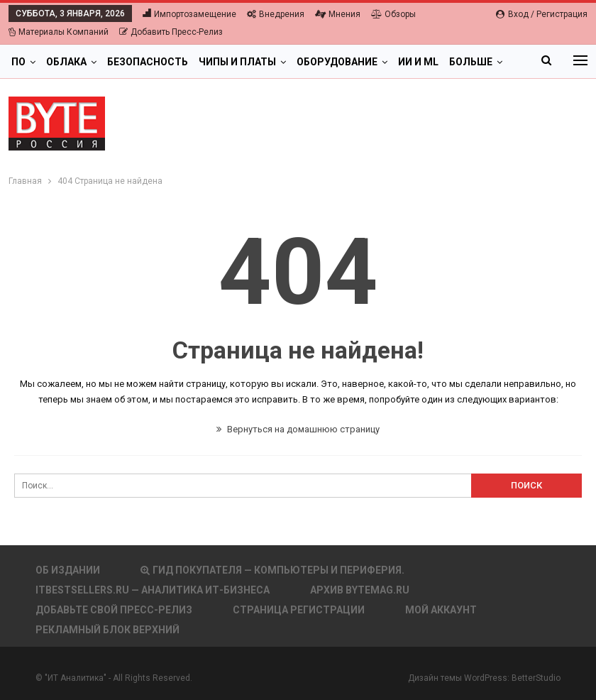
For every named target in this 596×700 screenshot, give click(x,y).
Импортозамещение (189, 14)
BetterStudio (536, 678)
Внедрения (276, 14)
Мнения (338, 14)
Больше (471, 62)
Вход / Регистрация (542, 14)
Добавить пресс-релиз (171, 32)
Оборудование (337, 62)
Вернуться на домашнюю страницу (298, 429)
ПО (18, 62)
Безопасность (148, 62)
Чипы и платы (237, 62)
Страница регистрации (299, 610)
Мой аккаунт (441, 610)
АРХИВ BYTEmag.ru (360, 590)
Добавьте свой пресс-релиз (114, 610)
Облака (66, 62)
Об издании (68, 570)
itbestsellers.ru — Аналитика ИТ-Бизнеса (153, 590)
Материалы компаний (59, 32)
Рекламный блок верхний (107, 630)
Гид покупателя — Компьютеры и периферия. (272, 570)
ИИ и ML (418, 62)
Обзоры (393, 14)
